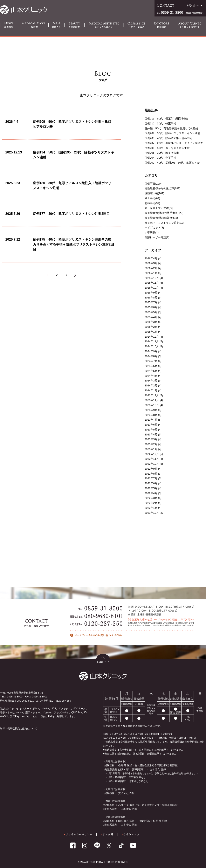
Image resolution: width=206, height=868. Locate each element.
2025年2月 (151, 327)
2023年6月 (151, 425)
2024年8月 (151, 356)
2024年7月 (151, 361)
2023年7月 (151, 420)
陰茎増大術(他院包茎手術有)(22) (164, 213)
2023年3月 (151, 439)
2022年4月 (151, 493)
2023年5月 (151, 430)
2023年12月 (152, 395)
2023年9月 (151, 410)
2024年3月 (151, 381)
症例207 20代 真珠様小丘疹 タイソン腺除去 (174, 143)
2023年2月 (151, 444)
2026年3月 (151, 263)
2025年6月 (151, 307)
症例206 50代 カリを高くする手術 (167, 148)
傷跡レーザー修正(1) (157, 237)
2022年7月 (151, 478)
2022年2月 (151, 503)
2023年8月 (151, 415)
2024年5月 (151, 371)
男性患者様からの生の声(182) (162, 188)
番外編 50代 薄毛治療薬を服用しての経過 (171, 128)
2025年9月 (151, 293)
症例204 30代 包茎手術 (160, 158)
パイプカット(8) (154, 228)
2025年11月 (152, 283)
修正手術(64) (152, 198)
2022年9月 (151, 469)
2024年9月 (151, 351)
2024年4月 (151, 376)
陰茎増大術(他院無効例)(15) (161, 218)
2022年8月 (151, 474)
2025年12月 (152, 278)
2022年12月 (152, 454)
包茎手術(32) (152, 203)
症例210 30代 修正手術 (160, 123)
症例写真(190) (153, 184)
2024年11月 (152, 341)
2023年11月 (152, 400)
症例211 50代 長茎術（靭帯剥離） (167, 119)
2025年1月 (151, 332)
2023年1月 (151, 449)
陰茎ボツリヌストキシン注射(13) (164, 223)
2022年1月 (151, 508)
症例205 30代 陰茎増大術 (162, 153)
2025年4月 (151, 317)
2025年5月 (151, 312)
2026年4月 (151, 258)
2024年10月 (152, 346)
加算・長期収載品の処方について (19, 729)
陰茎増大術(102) (154, 193)
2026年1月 (151, 273)
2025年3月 (151, 322)
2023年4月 (151, 435)
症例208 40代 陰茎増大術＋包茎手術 (168, 138)
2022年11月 (152, 459)
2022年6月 (151, 483)
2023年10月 (152, 405)
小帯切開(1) (152, 232)
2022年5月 (151, 488)
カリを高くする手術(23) (159, 208)
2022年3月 (151, 498)
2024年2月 (151, 385)
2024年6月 (151, 366)
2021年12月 (152, 513)
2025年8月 (151, 298)
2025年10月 (152, 288)
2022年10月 (152, 464)
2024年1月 (151, 390)
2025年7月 (151, 302)
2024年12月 (152, 337)
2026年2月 (151, 268)
